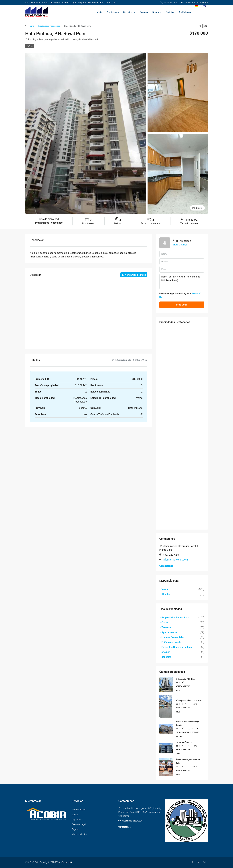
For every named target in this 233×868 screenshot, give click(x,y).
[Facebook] (193, 862)
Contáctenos (185, 12)
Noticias (170, 12)
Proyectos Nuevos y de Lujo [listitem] (176, 647)
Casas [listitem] (164, 622)
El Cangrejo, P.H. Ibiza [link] (185, 679)
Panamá (144, 12)
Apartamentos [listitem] (168, 632)
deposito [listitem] (165, 657)
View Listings (180, 245)
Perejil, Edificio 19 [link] (184, 742)
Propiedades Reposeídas (49, 26)
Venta (30, 46)
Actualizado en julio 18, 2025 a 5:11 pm (130, 360)
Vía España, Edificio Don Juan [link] (189, 700)
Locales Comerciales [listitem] (172, 637)
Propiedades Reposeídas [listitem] (174, 618)
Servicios (128, 12)
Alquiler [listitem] (165, 594)
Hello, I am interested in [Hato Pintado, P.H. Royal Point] (182, 281)
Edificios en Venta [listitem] (170, 642)
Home (31, 26)
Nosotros (157, 12)
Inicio (99, 12)
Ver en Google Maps (134, 275)
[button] (200, 26)
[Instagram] (205, 862)
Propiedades (113, 12)
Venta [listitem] (164, 589)
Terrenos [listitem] (165, 627)
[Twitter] (199, 862)
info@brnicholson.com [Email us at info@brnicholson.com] (175, 560)
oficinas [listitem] (165, 652)
